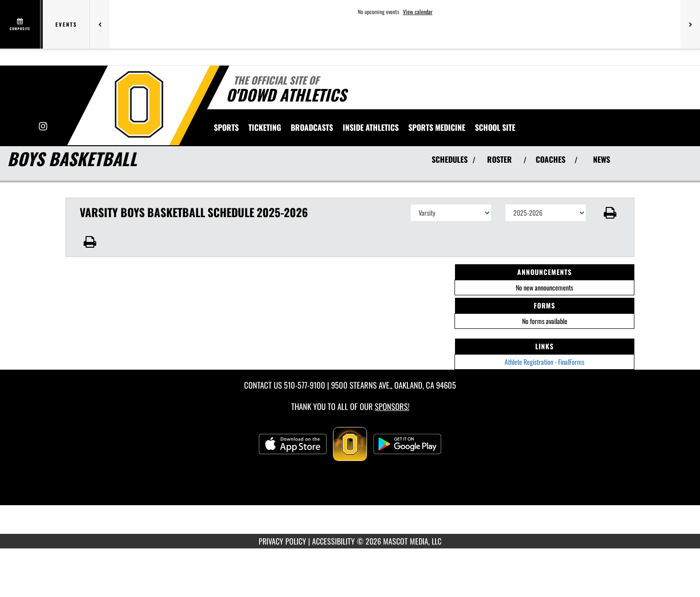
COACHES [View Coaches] (551, 159)
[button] (610, 213)
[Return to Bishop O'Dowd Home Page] (139, 104)
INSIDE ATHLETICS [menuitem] (371, 127)
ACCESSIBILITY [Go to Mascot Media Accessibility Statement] (333, 541)
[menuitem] (312, 127)
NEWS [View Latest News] (602, 159)
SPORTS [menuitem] (226, 127)
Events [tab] (66, 24)
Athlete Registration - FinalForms (544, 362)
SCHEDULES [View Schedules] (450, 159)
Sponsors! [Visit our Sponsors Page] (392, 406)
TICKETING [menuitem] (265, 127)
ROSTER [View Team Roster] (499, 159)
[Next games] (690, 24)
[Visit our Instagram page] (43, 127)
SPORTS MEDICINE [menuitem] (437, 127)
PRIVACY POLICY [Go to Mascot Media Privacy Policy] (282, 541)
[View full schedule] (21, 24)
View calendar (418, 12)
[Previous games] (100, 24)
